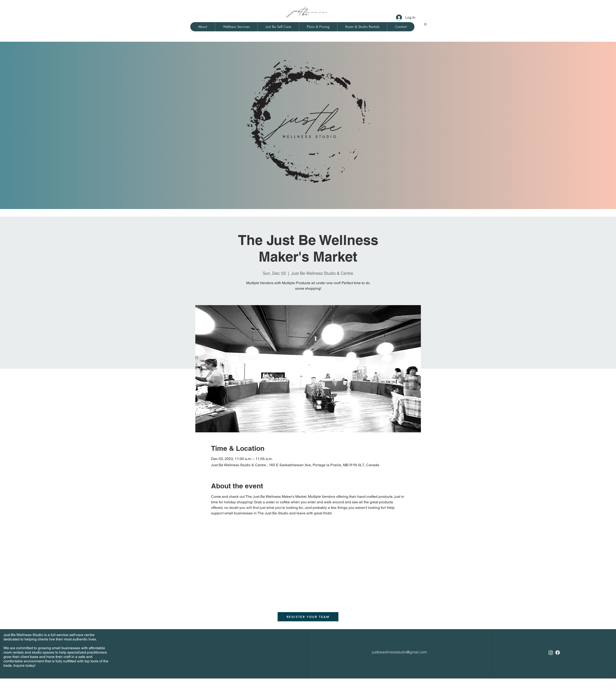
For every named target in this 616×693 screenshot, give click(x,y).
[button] (203, 27)
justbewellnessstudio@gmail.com (399, 652)
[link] (427, 24)
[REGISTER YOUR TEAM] (308, 617)
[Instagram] (551, 653)
